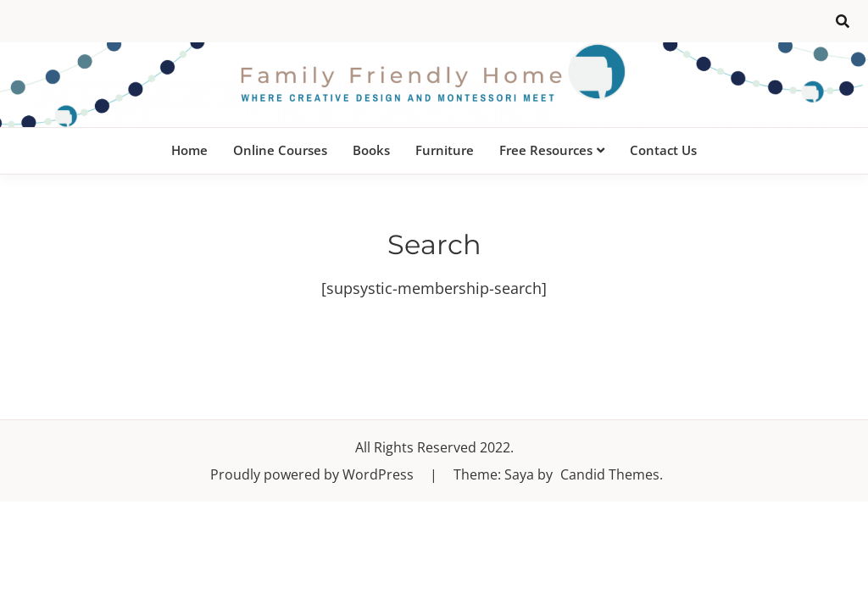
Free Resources (546, 150)
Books (371, 150)
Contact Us (663, 150)
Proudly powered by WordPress (314, 474)
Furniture (445, 150)
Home (189, 150)
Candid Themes (610, 474)
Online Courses (280, 150)
